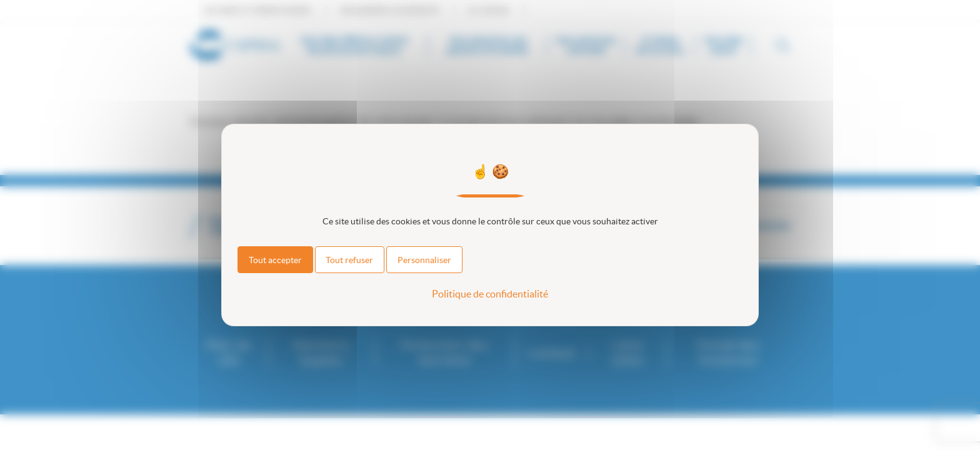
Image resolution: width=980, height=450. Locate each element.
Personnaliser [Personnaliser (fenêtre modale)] (424, 260)
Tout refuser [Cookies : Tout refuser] (349, 260)
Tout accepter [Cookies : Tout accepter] (275, 260)
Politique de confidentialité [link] (490, 294)
